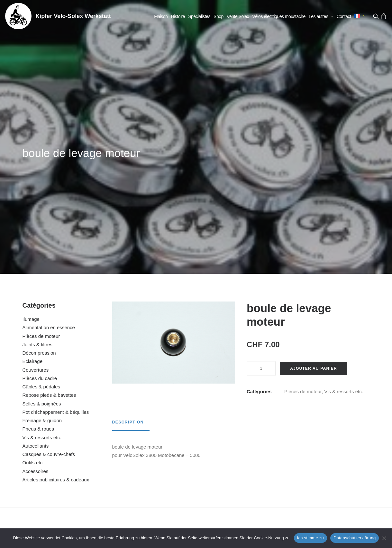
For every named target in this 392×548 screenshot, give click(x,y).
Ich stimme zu (310, 538)
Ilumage (31, 161)
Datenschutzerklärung (355, 538)
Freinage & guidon (42, 262)
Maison (161, 16)
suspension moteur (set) (243, 458)
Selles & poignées (42, 246)
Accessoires (36, 313)
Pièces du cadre (40, 220)
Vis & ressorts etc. (42, 279)
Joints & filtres (37, 186)
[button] (376, 16)
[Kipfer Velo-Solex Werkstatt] (18, 16)
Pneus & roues (38, 271)
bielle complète (55, 458)
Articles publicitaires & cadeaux (56, 322)
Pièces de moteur (41, 178)
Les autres (321, 16)
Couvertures (36, 212)
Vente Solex (238, 16)
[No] (384, 538)
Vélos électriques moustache (279, 16)
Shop (219, 16)
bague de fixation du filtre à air (149, 458)
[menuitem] (161, 16)
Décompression (39, 195)
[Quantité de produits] (261, 210)
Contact (344, 16)
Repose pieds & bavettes (49, 237)
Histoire (178, 16)
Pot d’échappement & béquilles (56, 254)
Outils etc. (33, 305)
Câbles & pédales (41, 229)
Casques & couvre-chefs (49, 296)
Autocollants (36, 288)
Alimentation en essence (49, 169)
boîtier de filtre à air (337, 458)
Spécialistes (199, 16)
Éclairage (33, 203)
